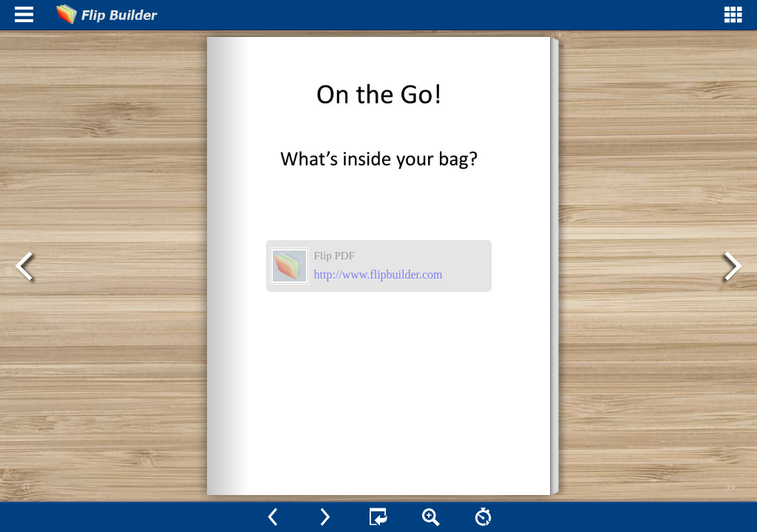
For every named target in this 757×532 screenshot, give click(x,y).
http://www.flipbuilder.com (378, 274)
